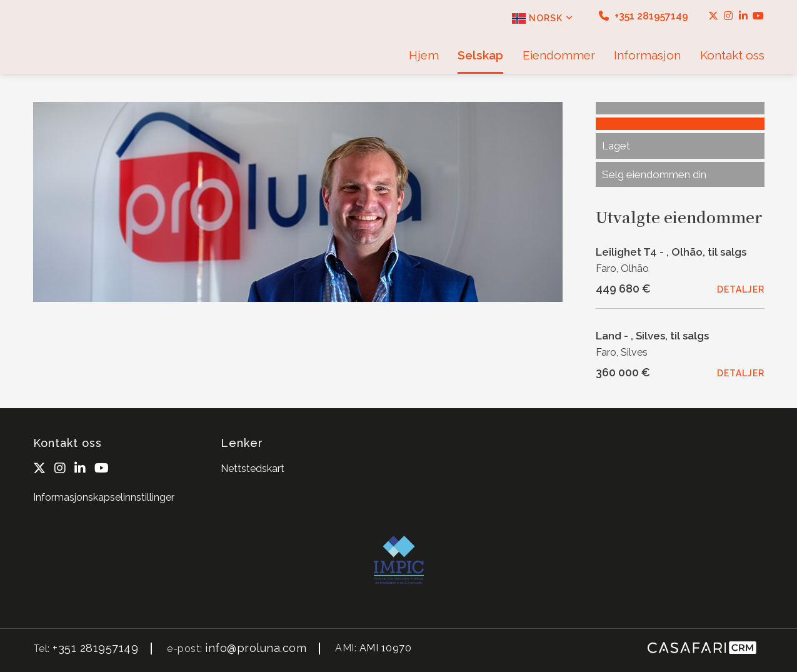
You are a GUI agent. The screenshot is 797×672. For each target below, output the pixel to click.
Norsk (543, 18)
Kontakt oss (732, 55)
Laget (616, 146)
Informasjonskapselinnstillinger (104, 497)
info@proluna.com (256, 648)
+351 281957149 (644, 16)
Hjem (424, 55)
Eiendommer (559, 55)
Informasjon (647, 55)
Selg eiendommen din (654, 174)
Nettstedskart (253, 469)
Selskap (480, 55)
